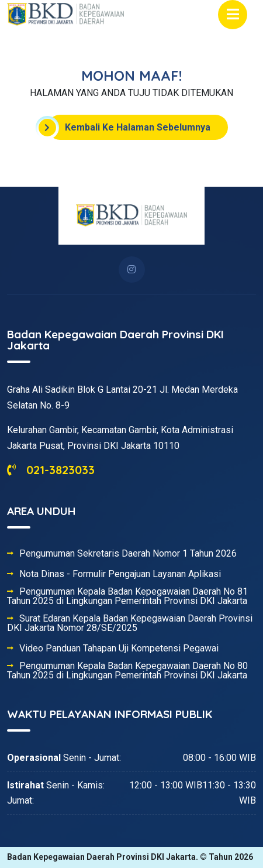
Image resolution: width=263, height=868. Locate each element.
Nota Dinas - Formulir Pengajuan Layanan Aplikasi (120, 574)
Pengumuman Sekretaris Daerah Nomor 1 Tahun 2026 (128, 554)
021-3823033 (51, 470)
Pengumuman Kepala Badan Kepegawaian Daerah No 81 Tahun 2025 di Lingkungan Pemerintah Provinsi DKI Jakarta (127, 596)
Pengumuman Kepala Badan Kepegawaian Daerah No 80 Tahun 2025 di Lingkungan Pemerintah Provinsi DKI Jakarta (127, 671)
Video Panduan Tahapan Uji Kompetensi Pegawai (119, 649)
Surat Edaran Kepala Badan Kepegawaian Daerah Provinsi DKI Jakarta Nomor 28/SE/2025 (130, 623)
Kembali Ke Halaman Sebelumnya (129, 128)
